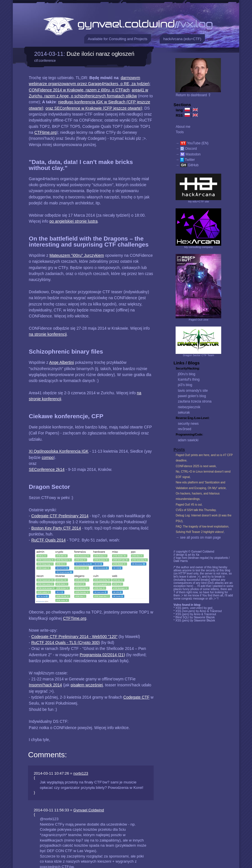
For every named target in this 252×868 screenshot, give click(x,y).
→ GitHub (187, 165)
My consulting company (198, 247)
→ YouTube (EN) (192, 143)
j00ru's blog (187, 374)
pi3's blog (185, 385)
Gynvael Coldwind (89, 810)
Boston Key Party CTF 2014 (56, 528)
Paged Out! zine (199, 320)
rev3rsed (185, 429)
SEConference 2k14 (47, 469)
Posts (179, 450)
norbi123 (81, 773)
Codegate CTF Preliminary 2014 (60, 516)
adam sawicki (188, 440)
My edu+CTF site (199, 201)
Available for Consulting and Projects (118, 39)
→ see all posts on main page (198, 537)
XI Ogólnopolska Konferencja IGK (59, 451)
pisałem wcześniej (87, 685)
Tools (180, 132)
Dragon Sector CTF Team (199, 355)
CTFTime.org (75, 618)
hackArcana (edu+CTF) (182, 39)
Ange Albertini (62, 362)
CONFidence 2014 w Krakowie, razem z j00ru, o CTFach (79, 90)
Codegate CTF (137, 697)
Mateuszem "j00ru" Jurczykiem (77, 255)
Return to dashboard (193, 95)
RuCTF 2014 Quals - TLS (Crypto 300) (66, 643)
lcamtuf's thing (189, 379)
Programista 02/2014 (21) (102, 655)
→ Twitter (185, 160)
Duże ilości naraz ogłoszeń (101, 54)
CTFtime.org (46, 132)
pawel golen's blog (192, 396)
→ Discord (186, 149)
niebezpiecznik (189, 407)
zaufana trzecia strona (195, 401)
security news (188, 424)
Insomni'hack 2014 (45, 685)
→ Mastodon (188, 154)
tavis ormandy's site (193, 391)
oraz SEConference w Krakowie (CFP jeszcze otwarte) (94, 108)
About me (183, 127)
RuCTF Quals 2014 (49, 540)
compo (48, 457)
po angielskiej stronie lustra (73, 221)
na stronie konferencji (48, 334)
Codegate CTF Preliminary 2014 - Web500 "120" (74, 637)
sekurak (184, 413)
